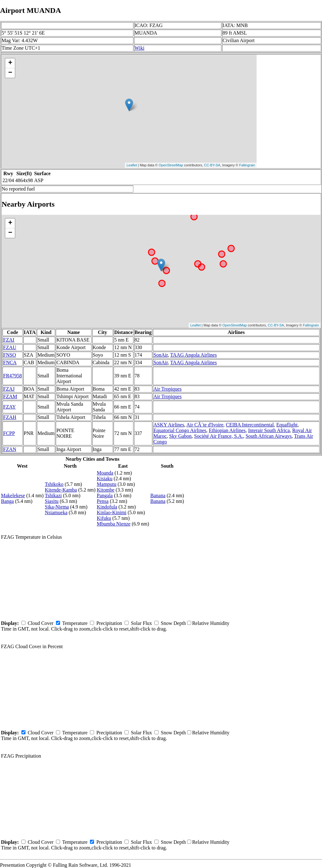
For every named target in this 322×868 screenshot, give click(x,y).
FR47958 (13, 376)
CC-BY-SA (212, 165)
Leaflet (132, 165)
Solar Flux (141, 623)
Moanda (105, 473)
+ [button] (10, 63)
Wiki (139, 48)
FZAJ (9, 389)
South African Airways (269, 436)
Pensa (103, 501)
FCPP (9, 433)
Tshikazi (53, 495)
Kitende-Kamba (61, 490)
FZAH (10, 417)
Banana (158, 495)
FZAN (10, 449)
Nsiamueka (56, 512)
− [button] (10, 73)
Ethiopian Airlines (227, 430)
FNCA (10, 362)
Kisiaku (105, 479)
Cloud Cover (41, 623)
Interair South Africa (269, 430)
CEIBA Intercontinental (250, 425)
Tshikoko (54, 484)
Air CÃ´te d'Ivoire (205, 425)
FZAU (10, 347)
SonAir (161, 355)
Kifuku (104, 518)
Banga (7, 501)
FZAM (10, 396)
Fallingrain (247, 165)
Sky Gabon (180, 436)
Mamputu (107, 484)
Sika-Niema (57, 507)
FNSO (10, 355)
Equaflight (287, 425)
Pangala (105, 495)
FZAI (9, 340)
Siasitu (52, 501)
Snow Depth (173, 623)
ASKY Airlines (169, 425)
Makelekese (13, 495)
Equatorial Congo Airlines (180, 430)
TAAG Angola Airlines (193, 355)
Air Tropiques (167, 389)
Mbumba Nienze (114, 524)
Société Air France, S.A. (219, 436)
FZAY (9, 407)
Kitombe (106, 490)
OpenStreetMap (171, 165)
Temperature (75, 623)
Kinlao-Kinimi (112, 512)
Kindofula (107, 507)
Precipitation (109, 623)
